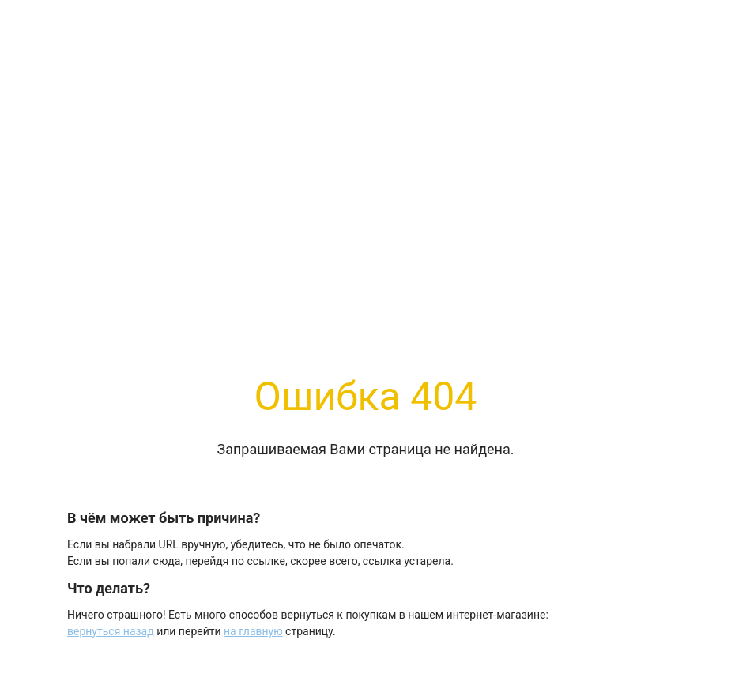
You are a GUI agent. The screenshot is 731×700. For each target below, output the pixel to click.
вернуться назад (111, 631)
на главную (253, 631)
